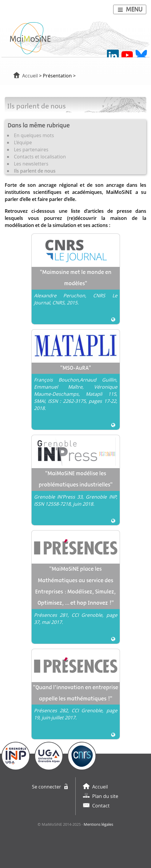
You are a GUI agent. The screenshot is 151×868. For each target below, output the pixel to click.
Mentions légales (98, 824)
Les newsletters (31, 164)
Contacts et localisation (40, 157)
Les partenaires (31, 150)
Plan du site (105, 796)
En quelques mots (34, 135)
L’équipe (23, 142)
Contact (101, 806)
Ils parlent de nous (35, 171)
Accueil (30, 76)
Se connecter (47, 787)
